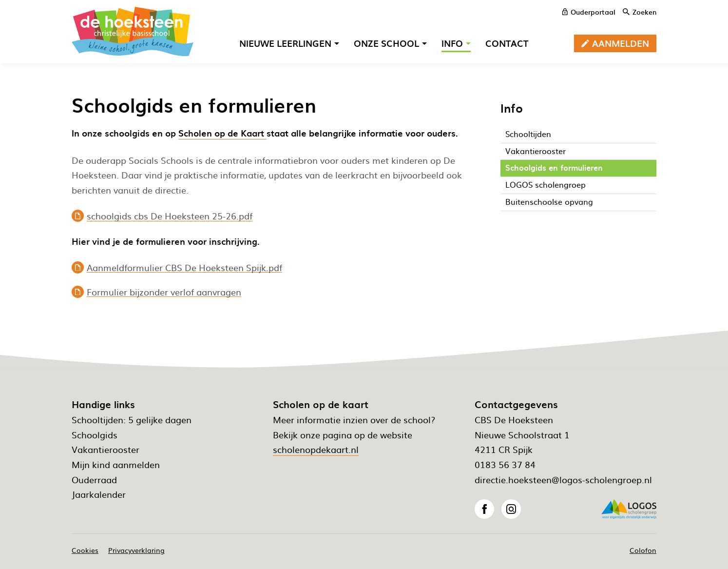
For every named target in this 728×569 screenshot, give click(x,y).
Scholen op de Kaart (222, 133)
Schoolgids (95, 435)
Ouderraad (94, 480)
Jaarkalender (99, 494)
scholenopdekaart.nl (316, 449)
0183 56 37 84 (505, 464)
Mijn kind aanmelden (116, 464)
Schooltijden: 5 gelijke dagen (132, 420)
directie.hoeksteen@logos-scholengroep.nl (563, 480)
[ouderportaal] (589, 12)
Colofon (643, 550)
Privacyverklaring (136, 550)
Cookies (85, 550)
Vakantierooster (105, 449)
